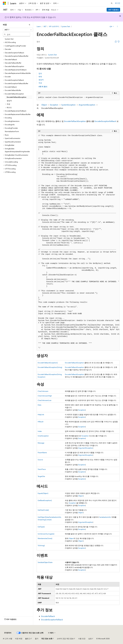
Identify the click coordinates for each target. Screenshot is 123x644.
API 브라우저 (54, 26)
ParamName (42, 452)
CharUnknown (43, 391)
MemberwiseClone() (45, 538)
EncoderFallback (48, 616)
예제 (40, 77)
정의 (40, 73)
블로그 (28, 639)
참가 (37, 639)
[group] (78, 242)
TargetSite (41, 476)
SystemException (68, 105)
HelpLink (41, 414)
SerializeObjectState (45, 562)
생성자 (41, 80)
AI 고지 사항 (8, 639)
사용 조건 (82, 639)
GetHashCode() (43, 510)
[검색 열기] (112, 3)
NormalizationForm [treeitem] (12, 131)
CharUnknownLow (45, 400)
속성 (40, 83)
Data (39, 405)
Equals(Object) (43, 493)
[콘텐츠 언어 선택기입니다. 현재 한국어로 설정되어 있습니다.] (8, 633)
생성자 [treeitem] (9, 101)
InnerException (43, 436)
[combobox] (18, 30)
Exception (54, 105)
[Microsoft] (4, 3)
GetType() (41, 527)
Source (40, 460)
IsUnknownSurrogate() (46, 534)
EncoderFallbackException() (48, 363)
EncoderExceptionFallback (105, 121)
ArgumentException (87, 105)
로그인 (118, 3)
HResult (41, 422)
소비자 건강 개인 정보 (65, 639)
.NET (45, 26)
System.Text (66, 26)
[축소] (30, 25)
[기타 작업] (117, 27)
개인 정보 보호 (47, 639)
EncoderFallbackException (75, 121)
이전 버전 (19, 639)
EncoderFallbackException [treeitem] (17, 97)
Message (41, 443)
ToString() (41, 545)
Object (44, 105)
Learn (39, 26)
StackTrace (42, 469)
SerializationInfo (105, 517)
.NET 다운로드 (113, 10)
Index (40, 431)
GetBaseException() (45, 500)
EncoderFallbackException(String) (50, 367)
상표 (90, 639)
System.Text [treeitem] (9, 39)
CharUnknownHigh (45, 396)
